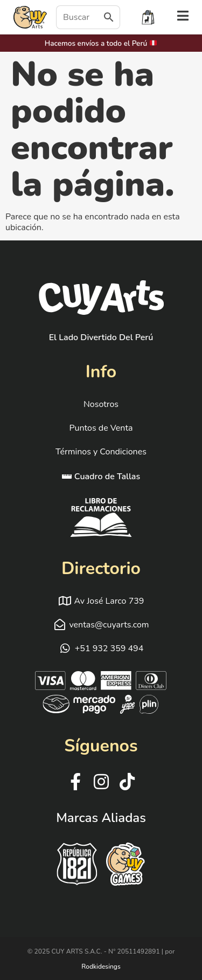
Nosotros (101, 404)
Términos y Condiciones (101, 452)
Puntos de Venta (101, 428)
